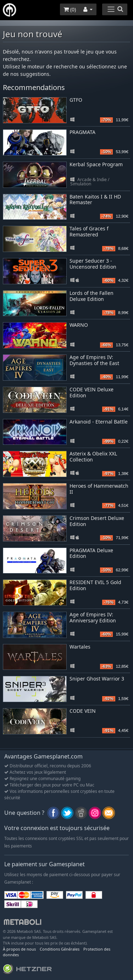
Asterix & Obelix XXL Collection (93, 457)
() (70, 9)
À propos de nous (19, 949)
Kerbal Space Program (96, 164)
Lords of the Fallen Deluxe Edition (92, 296)
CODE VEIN (83, 711)
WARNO (79, 325)
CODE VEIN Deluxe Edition (92, 392)
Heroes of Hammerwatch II (99, 489)
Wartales (80, 647)
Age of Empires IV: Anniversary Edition (93, 617)
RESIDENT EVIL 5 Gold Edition (95, 585)
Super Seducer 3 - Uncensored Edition (93, 264)
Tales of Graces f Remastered (89, 231)
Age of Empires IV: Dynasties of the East (94, 360)
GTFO (76, 100)
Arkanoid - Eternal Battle (99, 422)
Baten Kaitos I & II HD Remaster (95, 200)
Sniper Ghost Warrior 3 (97, 679)
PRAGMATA (82, 132)
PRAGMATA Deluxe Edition (91, 553)
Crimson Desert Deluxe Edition (97, 521)
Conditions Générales (60, 949)
